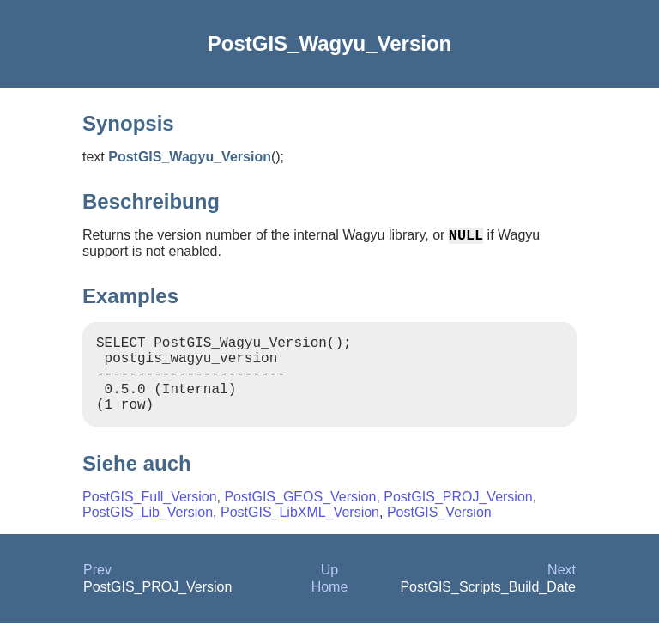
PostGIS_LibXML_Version (300, 533)
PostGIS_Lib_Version (148, 533)
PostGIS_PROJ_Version (458, 517)
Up (329, 590)
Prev (97, 590)
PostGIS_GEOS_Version (300, 517)
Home (330, 608)
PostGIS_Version (439, 533)
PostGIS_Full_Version (150, 517)
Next (562, 590)
